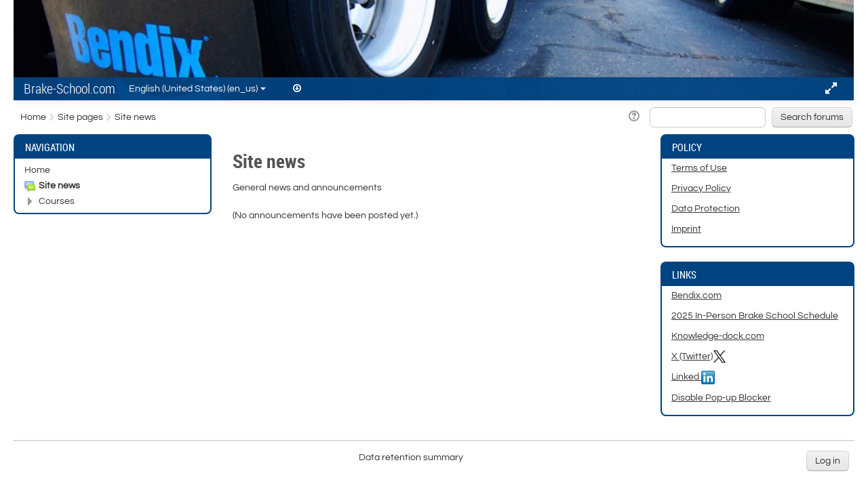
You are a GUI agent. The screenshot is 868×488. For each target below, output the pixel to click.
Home (37, 170)
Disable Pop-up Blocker (721, 398)
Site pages (80, 117)
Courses (57, 201)
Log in (828, 461)
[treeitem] (113, 170)
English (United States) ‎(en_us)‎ (197, 89)
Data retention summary (411, 457)
